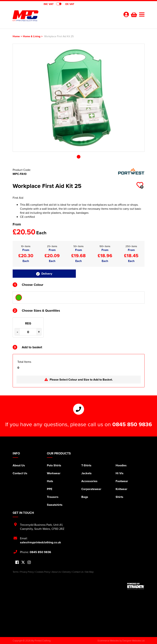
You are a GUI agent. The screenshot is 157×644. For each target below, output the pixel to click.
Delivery (44, 274)
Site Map (89, 572)
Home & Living (32, 36)
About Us (19, 465)
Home (16, 36)
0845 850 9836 (132, 424)
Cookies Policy (43, 572)
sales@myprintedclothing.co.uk (40, 542)
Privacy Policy (27, 572)
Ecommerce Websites (108, 641)
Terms (16, 572)
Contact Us (20, 473)
